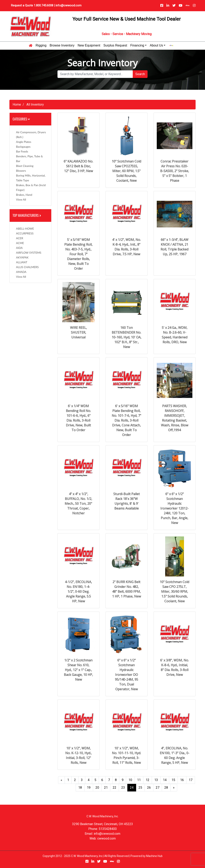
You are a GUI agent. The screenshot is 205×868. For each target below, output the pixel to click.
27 (158, 788)
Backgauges (23, 147)
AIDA (19, 248)
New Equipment (89, 45)
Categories (21, 119)
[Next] (174, 788)
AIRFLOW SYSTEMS (29, 253)
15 (173, 780)
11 (139, 780)
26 (149, 788)
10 (130, 780)
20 (97, 788)
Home (17, 104)
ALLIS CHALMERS (27, 267)
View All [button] (21, 199)
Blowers (21, 171)
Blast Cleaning (25, 166)
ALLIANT (22, 262)
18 (80, 788)
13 (156, 780)
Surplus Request (115, 45)
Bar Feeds (22, 151)
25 (140, 788)
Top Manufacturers (27, 215)
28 (166, 788)
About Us (156, 45)
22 (115, 788)
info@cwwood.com (69, 5)
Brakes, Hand (24, 195)
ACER (20, 238)
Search (140, 74)
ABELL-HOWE (25, 229)
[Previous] (61, 780)
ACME (20, 243)
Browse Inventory (62, 45)
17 (191, 780)
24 (132, 788)
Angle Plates (24, 142)
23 (123, 788)
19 (89, 788)
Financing (137, 45)
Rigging (41, 45)
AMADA (21, 272)
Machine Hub (154, 856)
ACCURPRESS (25, 233)
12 (148, 780)
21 (106, 788)
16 (182, 780)
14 (165, 780)
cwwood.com (107, 838)
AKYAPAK (22, 257)
